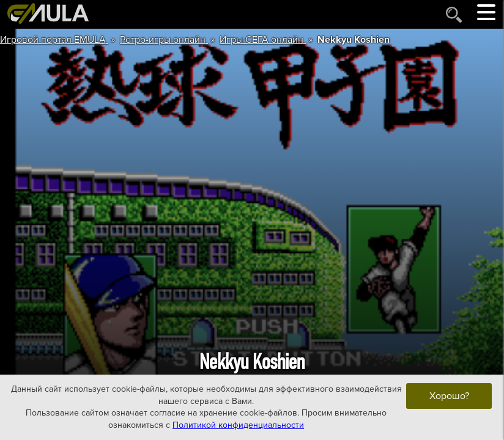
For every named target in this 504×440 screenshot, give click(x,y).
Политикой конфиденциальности (238, 425)
